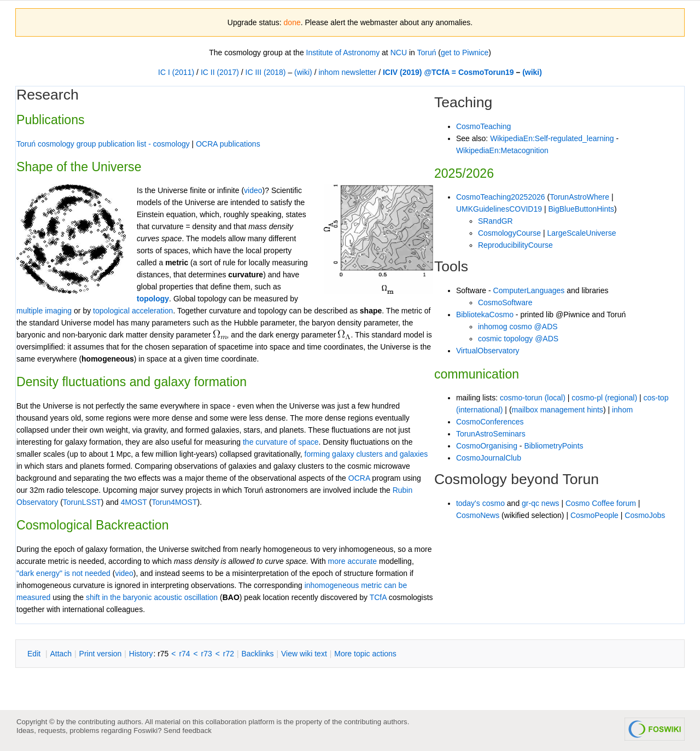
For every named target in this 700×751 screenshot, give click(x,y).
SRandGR (495, 221)
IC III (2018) (266, 72)
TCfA (378, 597)
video (124, 573)
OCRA (359, 478)
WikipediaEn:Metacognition (502, 150)
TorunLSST (82, 502)
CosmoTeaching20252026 (501, 197)
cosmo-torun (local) (533, 398)
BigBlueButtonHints (581, 209)
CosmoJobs (645, 515)
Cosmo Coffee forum (601, 503)
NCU (399, 53)
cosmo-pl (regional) (604, 398)
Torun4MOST (174, 502)
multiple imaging (44, 311)
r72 (229, 654)
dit (35, 654)
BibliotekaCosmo (485, 315)
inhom (622, 410)
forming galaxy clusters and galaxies (366, 454)
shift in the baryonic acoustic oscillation (152, 597)
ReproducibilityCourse (515, 245)
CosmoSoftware (505, 302)
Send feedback (188, 730)
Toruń (426, 53)
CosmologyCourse (509, 233)
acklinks (257, 654)
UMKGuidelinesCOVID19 (499, 209)
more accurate (352, 561)
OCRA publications (228, 144)
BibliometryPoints (553, 446)
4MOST (134, 502)
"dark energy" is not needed (63, 573)
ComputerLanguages (529, 290)
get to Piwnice (465, 53)
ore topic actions (365, 654)
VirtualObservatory (488, 351)
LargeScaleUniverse (581, 233)
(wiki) (303, 72)
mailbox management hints (558, 410)
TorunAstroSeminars (491, 434)
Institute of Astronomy (343, 53)
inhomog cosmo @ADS (518, 327)
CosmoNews (478, 515)
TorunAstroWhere (579, 197)
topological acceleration (133, 311)
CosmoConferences (490, 422)
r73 (207, 654)
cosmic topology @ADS (518, 339)
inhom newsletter (347, 72)
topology (153, 299)
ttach (61, 654)
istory (141, 654)
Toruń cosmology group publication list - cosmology (103, 144)
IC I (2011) (176, 72)
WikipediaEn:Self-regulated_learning (552, 138)
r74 (184, 654)
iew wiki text (304, 654)
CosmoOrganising (487, 446)
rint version (101, 654)
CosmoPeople (594, 515)
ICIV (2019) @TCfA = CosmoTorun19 (448, 72)
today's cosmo (480, 503)
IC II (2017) (220, 72)
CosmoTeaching (483, 126)
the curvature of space (281, 442)
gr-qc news (540, 503)
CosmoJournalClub (489, 458)
